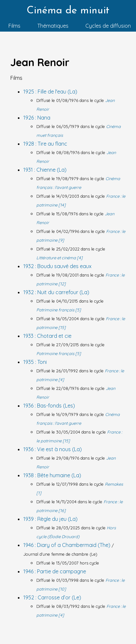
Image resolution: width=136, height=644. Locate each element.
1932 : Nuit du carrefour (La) (56, 292)
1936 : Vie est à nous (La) (53, 449)
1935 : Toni (35, 362)
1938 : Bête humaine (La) (52, 475)
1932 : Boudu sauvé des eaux (57, 266)
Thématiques (53, 26)
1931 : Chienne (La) (45, 170)
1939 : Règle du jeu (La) (50, 519)
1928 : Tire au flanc (45, 144)
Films (14, 26)
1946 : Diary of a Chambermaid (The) (68, 545)
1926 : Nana (37, 118)
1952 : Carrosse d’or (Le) (52, 597)
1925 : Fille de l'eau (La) (50, 92)
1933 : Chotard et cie (47, 336)
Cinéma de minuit (68, 11)
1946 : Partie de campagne (55, 571)
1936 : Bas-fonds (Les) (49, 406)
